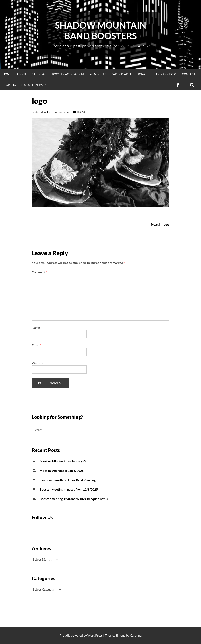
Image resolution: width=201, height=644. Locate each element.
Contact (189, 74)
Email (36, 345)
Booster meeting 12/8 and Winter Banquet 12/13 (74, 499)
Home (7, 74)
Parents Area (121, 74)
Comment (39, 272)
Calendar (39, 74)
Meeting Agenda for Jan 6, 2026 (62, 470)
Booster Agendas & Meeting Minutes (79, 74)
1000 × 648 (79, 112)
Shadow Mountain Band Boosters (101, 30)
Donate (143, 74)
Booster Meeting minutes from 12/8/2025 (69, 489)
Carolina (136, 635)
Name (37, 328)
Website (37, 363)
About (21, 74)
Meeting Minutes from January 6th (64, 461)
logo (50, 112)
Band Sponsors (165, 74)
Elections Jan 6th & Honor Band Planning (68, 480)
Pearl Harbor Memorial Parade (26, 85)
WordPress (95, 635)
